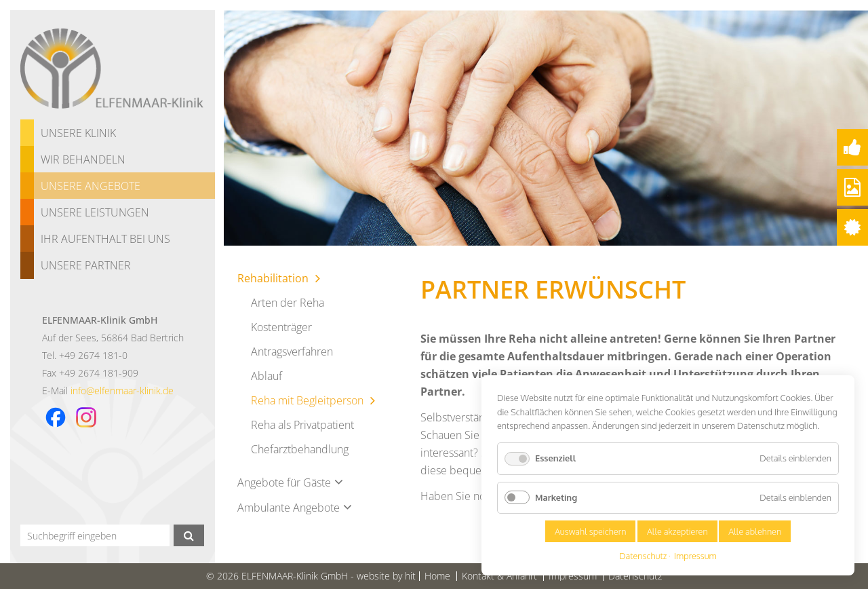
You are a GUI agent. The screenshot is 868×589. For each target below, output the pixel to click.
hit (410, 576)
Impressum (695, 556)
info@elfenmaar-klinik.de (122, 391)
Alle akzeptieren (677, 531)
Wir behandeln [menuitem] (83, 159)
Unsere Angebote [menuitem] (91, 186)
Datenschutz (643, 556)
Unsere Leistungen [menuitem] (95, 212)
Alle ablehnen (755, 531)
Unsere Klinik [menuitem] (78, 133)
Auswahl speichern (590, 531)
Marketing (556, 497)
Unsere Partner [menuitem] (86, 265)
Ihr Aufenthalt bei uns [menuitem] (105, 239)
